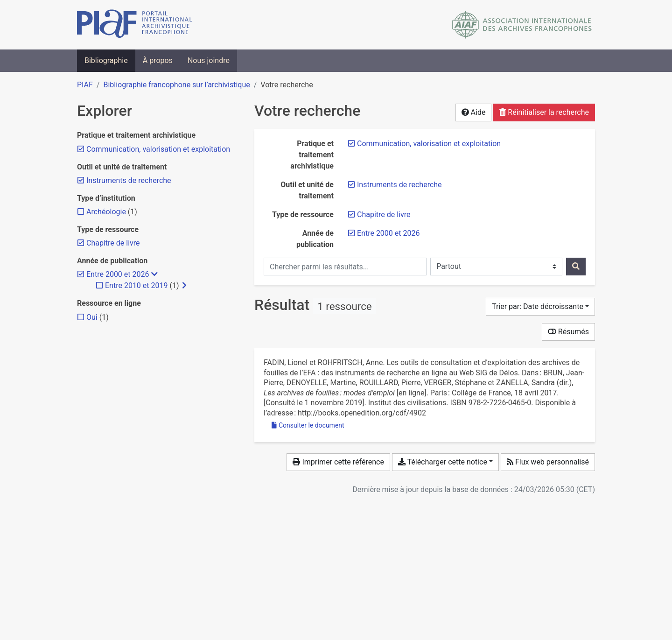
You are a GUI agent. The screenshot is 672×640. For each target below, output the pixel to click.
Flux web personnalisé (548, 462)
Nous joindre (209, 60)
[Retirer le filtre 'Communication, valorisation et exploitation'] (429, 144)
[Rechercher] (576, 267)
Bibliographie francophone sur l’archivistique (176, 85)
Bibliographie (106, 60)
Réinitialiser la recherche (544, 112)
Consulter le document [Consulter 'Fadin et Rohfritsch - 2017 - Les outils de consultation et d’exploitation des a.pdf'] (308, 425)
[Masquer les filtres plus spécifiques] (154, 274)
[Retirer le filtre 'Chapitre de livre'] (384, 215)
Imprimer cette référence (338, 462)
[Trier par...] (540, 307)
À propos (158, 60)
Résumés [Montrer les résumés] (568, 332)
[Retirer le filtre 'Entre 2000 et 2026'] (388, 233)
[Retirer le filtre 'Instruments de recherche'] (399, 185)
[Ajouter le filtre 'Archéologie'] (106, 212)
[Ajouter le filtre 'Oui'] (92, 317)
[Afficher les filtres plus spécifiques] (184, 286)
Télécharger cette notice (443, 462)
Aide (474, 112)
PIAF (85, 85)
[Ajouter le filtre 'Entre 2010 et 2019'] (136, 285)
